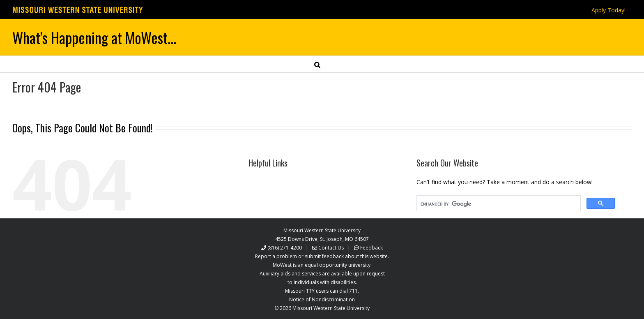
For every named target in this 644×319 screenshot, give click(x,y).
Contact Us (331, 248)
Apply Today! (608, 10)
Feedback (371, 248)
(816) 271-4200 (285, 248)
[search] (498, 204)
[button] (317, 64)
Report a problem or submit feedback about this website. (322, 256)
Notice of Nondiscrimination (322, 299)
